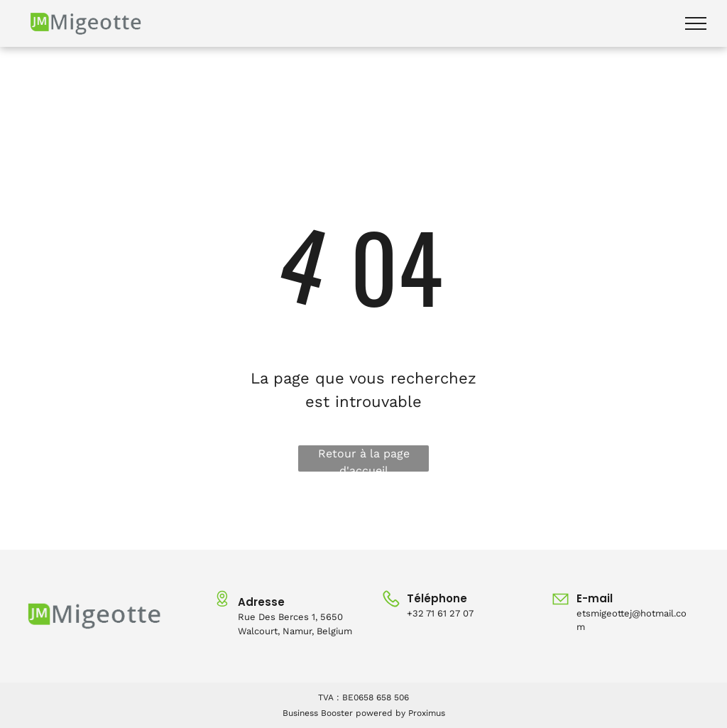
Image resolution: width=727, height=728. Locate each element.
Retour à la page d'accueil (364, 459)
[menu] (696, 23)
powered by (381, 713)
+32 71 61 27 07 (440, 613)
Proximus (427, 713)
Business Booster (318, 713)
